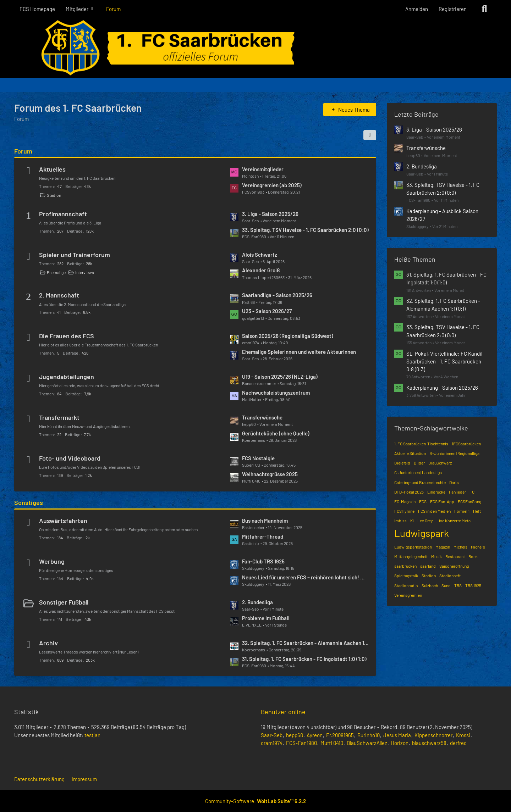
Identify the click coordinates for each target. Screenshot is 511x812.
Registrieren (453, 9)
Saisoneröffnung (454, 566)
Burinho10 (369, 735)
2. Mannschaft (59, 295)
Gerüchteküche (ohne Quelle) (276, 433)
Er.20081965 (340, 735)
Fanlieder (457, 492)
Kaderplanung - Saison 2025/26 (442, 388)
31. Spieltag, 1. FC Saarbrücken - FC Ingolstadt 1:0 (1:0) (304, 659)
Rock (473, 556)
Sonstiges (29, 502)
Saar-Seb (272, 735)
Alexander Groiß (261, 270)
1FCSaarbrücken (466, 444)
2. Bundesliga (257, 602)
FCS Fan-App (442, 501)
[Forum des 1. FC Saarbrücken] (255, 48)
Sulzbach (430, 585)
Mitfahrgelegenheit (411, 556)
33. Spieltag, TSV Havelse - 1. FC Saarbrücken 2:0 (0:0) (305, 230)
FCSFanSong (469, 501)
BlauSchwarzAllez (367, 743)
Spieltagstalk (406, 575)
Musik (436, 556)
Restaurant (455, 556)
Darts (454, 482)
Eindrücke (436, 492)
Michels (460, 547)
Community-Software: (255, 801)
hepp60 (295, 735)
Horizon (400, 743)
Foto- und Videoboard (70, 458)
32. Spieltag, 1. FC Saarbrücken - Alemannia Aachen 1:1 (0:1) (306, 643)
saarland (428, 566)
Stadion (54, 195)
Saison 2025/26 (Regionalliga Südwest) (288, 336)
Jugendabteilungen (67, 377)
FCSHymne (404, 511)
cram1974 (272, 743)
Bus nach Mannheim (265, 521)
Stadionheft (450, 575)
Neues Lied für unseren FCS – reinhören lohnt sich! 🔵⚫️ (306, 577)
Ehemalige (56, 272)
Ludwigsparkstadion (413, 547)
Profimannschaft (63, 214)
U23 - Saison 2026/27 (267, 311)
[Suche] (484, 9)
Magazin (443, 547)
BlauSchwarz (440, 463)
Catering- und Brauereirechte (420, 482)
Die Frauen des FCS (67, 336)
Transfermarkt (59, 417)
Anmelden (417, 9)
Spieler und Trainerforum (75, 255)
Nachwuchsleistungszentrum (276, 393)
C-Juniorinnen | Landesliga (418, 472)
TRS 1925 (473, 585)
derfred (458, 743)
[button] (370, 135)
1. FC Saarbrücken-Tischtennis (421, 444)
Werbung (52, 561)
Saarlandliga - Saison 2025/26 (277, 295)
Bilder (419, 463)
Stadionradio (406, 585)
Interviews (85, 272)
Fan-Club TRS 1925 (263, 561)
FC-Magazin (405, 501)
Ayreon (315, 735)
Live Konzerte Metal (454, 521)
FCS (423, 501)
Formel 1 (462, 511)
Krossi (463, 735)
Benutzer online (283, 712)
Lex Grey (425, 521)
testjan (92, 735)
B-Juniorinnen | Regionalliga (454, 453)
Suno (446, 585)
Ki (412, 521)
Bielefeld (402, 463)
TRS (458, 585)
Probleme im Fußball (266, 618)
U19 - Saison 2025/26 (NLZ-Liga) (280, 377)
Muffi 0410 (332, 743)
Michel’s (478, 547)
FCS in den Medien (434, 511)
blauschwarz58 (429, 743)
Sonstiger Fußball (64, 602)
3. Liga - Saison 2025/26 (270, 214)
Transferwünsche (262, 417)
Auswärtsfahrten (63, 521)
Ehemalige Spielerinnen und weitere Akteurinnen (299, 352)
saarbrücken (405, 566)
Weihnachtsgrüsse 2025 (270, 474)
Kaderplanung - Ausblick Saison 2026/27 (442, 215)
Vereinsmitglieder (263, 169)
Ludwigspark (422, 533)
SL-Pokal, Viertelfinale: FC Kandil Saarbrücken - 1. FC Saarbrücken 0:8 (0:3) (444, 361)
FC (472, 492)
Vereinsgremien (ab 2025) (272, 185)
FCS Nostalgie (258, 458)
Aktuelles (52, 169)
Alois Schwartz (260, 255)
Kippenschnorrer (433, 735)
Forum (23, 151)
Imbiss (400, 521)
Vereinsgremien (408, 595)
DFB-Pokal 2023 (409, 492)
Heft (477, 511)
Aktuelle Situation (410, 453)
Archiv (48, 643)
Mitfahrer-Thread (263, 536)
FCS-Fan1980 (301, 743)
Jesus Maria (397, 735)
